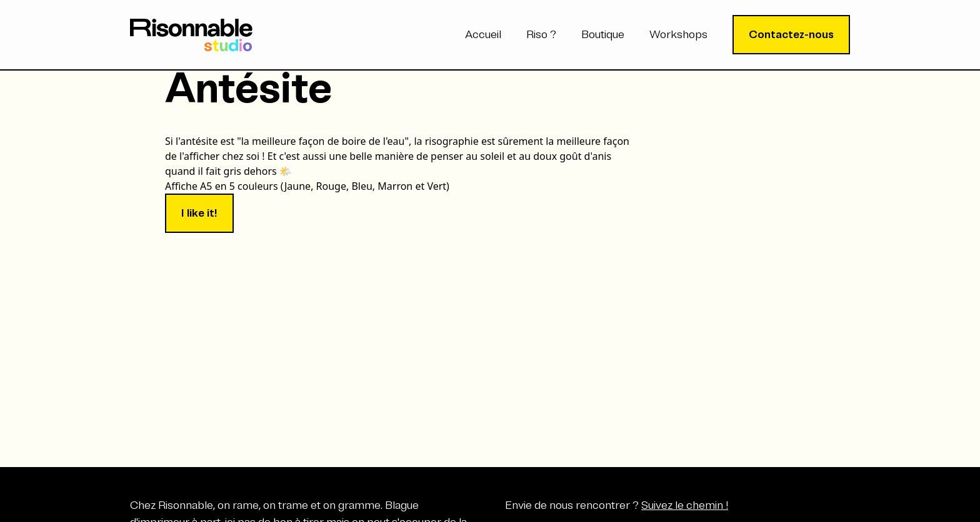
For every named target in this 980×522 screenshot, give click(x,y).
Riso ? (541, 34)
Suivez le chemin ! (685, 505)
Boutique (603, 34)
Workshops (678, 34)
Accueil (483, 34)
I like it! (199, 213)
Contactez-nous (791, 34)
